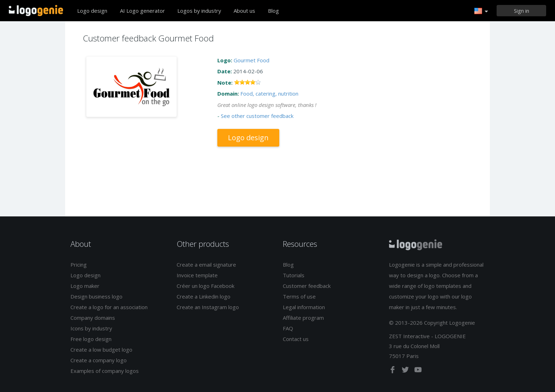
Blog (273, 11)
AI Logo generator (142, 11)
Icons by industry (91, 328)
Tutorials (294, 275)
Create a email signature (206, 265)
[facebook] (393, 371)
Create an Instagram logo (208, 307)
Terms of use (299, 296)
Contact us (296, 339)
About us (244, 11)
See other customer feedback (257, 116)
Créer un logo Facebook (205, 286)
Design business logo (96, 296)
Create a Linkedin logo (204, 296)
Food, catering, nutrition (269, 93)
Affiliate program (303, 318)
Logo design (92, 11)
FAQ (288, 328)
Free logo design (91, 339)
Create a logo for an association (109, 307)
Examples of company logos (105, 371)
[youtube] (418, 371)
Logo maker (85, 286)
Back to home (36, 11)
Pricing (79, 265)
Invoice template (197, 275)
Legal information (304, 307)
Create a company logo (99, 360)
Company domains (93, 318)
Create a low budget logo (101, 350)
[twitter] (406, 371)
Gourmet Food (251, 60)
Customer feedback (307, 286)
